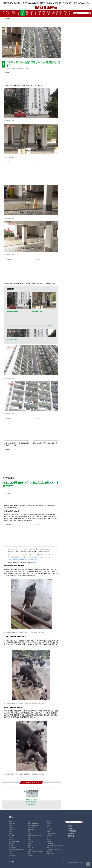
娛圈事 (43, 3)
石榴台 (25, 3)
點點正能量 (50, 854)
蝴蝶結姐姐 (12, 856)
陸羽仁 (11, 832)
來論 (10, 854)
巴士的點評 (12, 824)
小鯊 (29, 832)
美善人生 (62, 3)
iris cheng (30, 856)
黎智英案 (14, 13)
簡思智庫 (12, 844)
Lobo (10, 838)
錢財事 (32, 13)
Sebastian (12, 830)
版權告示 (71, 826)
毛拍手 (49, 822)
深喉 (29, 822)
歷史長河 (69, 3)
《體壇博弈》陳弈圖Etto (54, 850)
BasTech (81, 3)
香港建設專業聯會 (33, 826)
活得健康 (30, 848)
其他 (69, 13)
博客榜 (65, 13)
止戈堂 (49, 830)
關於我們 (71, 836)
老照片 (30, 846)
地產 (36, 13)
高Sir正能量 (31, 828)
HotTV (87, 3)
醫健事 (49, 13)
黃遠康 (11, 840)
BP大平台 (13, 3)
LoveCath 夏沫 (51, 834)
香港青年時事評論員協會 (35, 836)
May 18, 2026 (35, 562)
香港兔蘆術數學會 (14, 842)
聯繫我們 (71, 833)
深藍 (10, 826)
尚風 (29, 840)
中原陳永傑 (12, 848)
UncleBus (50, 844)
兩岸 (57, 13)
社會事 (23, 13)
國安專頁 (6, 3)
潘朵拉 (30, 844)
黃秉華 (49, 836)
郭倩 (48, 826)
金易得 (49, 840)
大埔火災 (8, 13)
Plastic (52, 3)
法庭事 (27, 13)
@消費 (61, 13)
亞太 (38, 3)
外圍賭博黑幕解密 (33, 824)
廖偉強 (49, 842)
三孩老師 (30, 842)
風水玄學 (12, 836)
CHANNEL (32, 3)
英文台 (20, 3)
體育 (56, 3)
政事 (19, 13)
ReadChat (31, 850)
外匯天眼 (30, 830)
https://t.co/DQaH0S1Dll (15, 559)
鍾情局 (11, 828)
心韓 (47, 3)
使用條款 (71, 828)
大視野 (53, 13)
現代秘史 (50, 824)
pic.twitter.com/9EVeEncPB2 (31, 559)
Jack (29, 838)
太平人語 (50, 838)
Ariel (10, 822)
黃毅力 (49, 832)
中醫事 (44, 13)
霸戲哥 (30, 834)
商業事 (39, 13)
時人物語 (50, 828)
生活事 (75, 3)
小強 (10, 834)
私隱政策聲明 (72, 831)
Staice (11, 846)
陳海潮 (49, 852)
